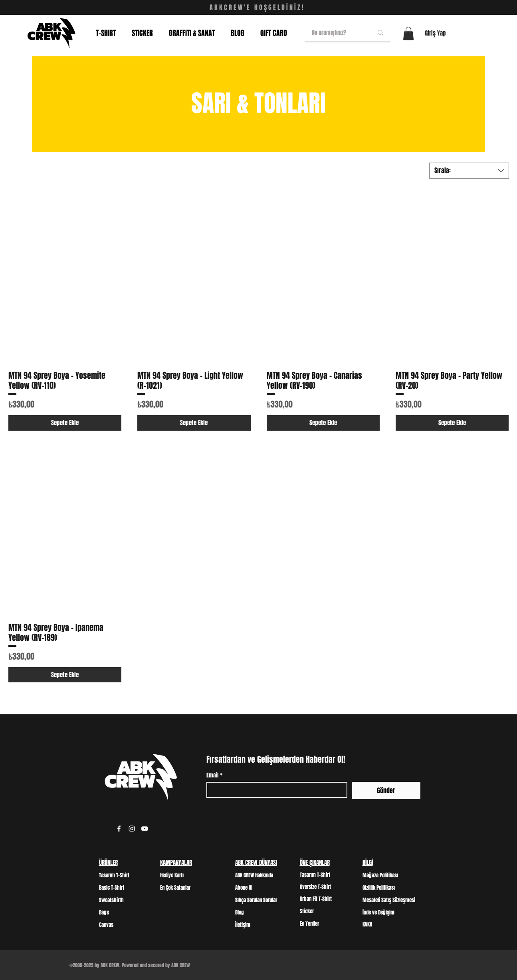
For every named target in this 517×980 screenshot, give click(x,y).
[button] (408, 33)
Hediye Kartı (172, 875)
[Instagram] (132, 829)
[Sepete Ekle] (65, 423)
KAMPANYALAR (176, 863)
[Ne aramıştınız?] (336, 33)
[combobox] (469, 171)
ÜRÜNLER (108, 863)
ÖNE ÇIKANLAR (315, 863)
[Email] (274, 790)
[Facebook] (119, 829)
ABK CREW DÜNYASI (256, 863)
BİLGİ (368, 863)
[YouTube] (145, 829)
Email (214, 775)
